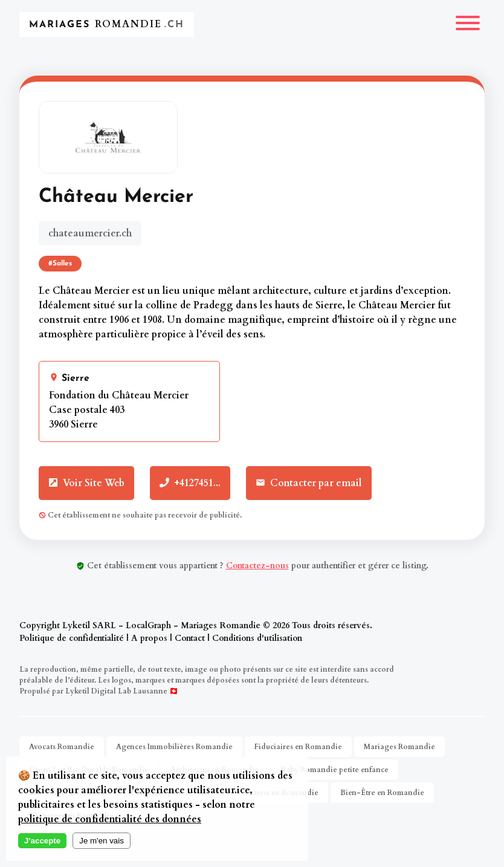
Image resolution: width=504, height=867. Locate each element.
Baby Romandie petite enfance (334, 770)
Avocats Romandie (62, 747)
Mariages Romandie (399, 747)
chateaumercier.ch (90, 233)
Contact (190, 638)
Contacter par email (309, 483)
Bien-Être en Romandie (382, 793)
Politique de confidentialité (72, 638)
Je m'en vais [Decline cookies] (102, 841)
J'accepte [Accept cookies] (42, 841)
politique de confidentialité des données (110, 819)
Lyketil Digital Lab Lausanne (116, 691)
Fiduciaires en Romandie (298, 747)
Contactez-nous (257, 566)
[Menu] (468, 24)
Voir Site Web (86, 483)
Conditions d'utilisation (257, 638)
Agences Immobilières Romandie (174, 747)
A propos (149, 638)
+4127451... (190, 483)
